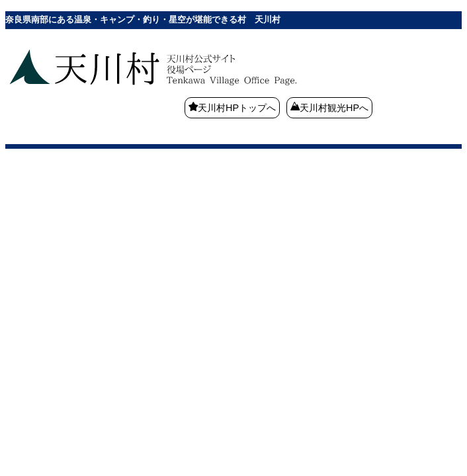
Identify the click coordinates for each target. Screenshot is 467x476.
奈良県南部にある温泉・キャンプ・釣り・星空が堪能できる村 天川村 (191, 89)
